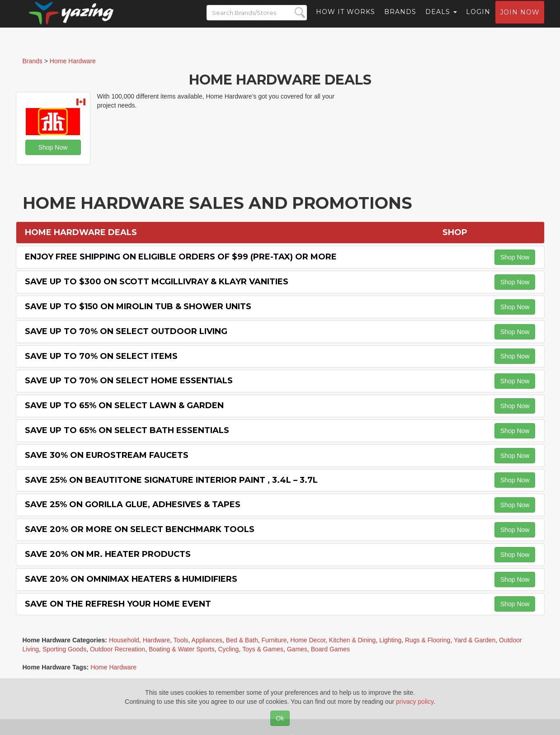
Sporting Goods (64, 649)
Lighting (390, 640)
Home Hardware (113, 667)
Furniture (274, 640)
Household (124, 640)
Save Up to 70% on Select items (101, 356)
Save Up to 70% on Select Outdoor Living (126, 331)
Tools (181, 640)
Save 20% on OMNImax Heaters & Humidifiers (131, 579)
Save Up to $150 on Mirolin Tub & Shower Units (138, 306)
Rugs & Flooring (428, 640)
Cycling (228, 649)
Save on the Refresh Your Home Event (118, 604)
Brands (400, 20)
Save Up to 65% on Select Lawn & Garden (124, 405)
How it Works (346, 20)
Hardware (157, 640)
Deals (441, 20)
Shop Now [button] (53, 147)
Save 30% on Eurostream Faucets (107, 455)
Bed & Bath (242, 640)
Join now (520, 21)
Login (478, 20)
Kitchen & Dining (353, 640)
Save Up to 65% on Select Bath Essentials (127, 430)
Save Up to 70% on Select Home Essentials (129, 381)
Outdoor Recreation (118, 649)
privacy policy (415, 702)
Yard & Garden (475, 640)
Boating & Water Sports (182, 649)
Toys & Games (263, 649)
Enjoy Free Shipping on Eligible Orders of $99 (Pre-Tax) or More (181, 257)
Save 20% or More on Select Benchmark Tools (140, 529)
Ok (280, 718)
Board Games (330, 649)
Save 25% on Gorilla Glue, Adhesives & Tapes (133, 504)
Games (297, 649)
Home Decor (308, 640)
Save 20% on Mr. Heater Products (108, 554)
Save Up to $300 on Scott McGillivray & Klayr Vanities (157, 282)
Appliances (207, 640)
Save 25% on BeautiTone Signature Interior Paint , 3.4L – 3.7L (171, 480)
